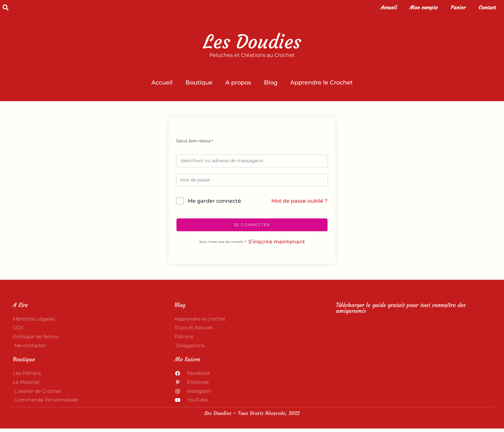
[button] (5, 7)
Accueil (389, 7)
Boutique (199, 83)
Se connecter (252, 225)
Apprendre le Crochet (321, 83)
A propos (238, 83)
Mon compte (424, 7)
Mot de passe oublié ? (299, 201)
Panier (458, 7)
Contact (487, 7)
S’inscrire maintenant (277, 242)
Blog (271, 83)
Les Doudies (252, 42)
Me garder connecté (214, 201)
